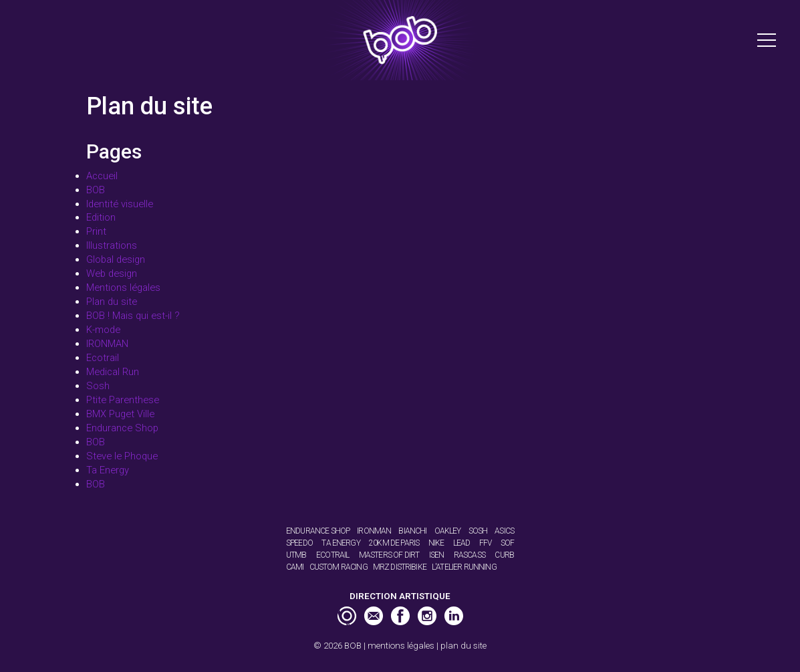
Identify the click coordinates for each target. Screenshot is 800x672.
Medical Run (113, 372)
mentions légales (401, 646)
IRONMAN (107, 344)
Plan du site (112, 302)
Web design (112, 273)
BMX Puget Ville (120, 414)
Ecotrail (103, 358)
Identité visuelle (120, 204)
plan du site (463, 646)
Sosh (98, 386)
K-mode (103, 330)
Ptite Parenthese (123, 400)
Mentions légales (123, 288)
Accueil (102, 176)
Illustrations (112, 245)
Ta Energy (108, 470)
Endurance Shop (122, 428)
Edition (101, 217)
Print (96, 231)
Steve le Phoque (122, 456)
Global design (116, 259)
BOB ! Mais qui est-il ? (133, 316)
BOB (96, 190)
